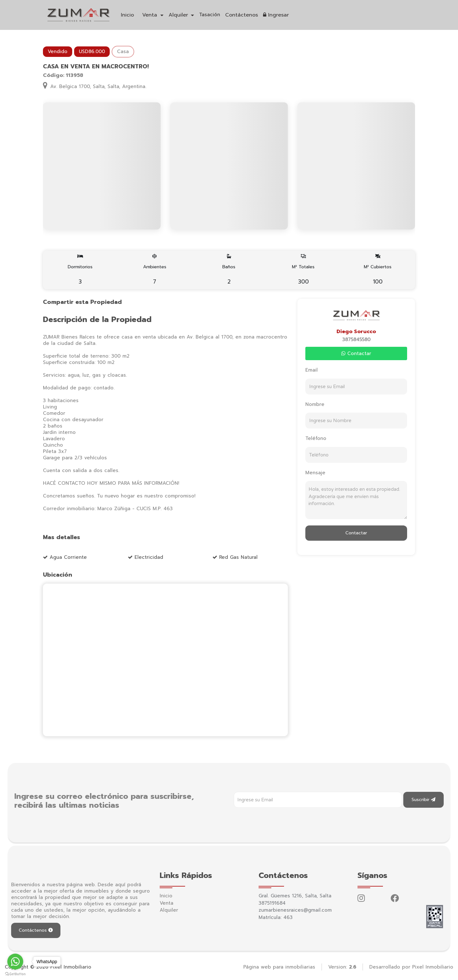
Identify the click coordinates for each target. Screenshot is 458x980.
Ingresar (276, 15)
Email (312, 370)
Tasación (210, 15)
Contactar (356, 353)
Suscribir (423, 800)
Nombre (315, 404)
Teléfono (316, 438)
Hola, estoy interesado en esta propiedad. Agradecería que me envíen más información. (356, 500)
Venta (167, 903)
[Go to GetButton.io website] (15, 974)
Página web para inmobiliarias (279, 967)
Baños (229, 270)
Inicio (127, 15)
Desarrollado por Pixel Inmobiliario (411, 967)
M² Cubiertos (378, 270)
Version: (342, 967)
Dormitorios (80, 270)
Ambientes (155, 270)
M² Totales (303, 270)
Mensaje (315, 473)
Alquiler (169, 910)
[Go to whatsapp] (15, 962)
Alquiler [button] (179, 15)
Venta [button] (151, 15)
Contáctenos (242, 15)
